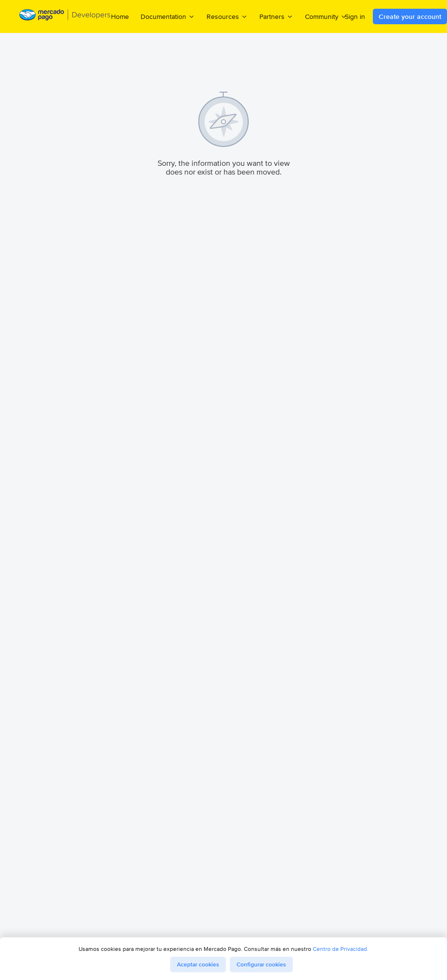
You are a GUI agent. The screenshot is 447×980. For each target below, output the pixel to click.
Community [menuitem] (326, 16)
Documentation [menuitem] (168, 16)
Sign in (355, 16)
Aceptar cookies (198, 964)
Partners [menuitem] (276, 16)
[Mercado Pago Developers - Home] (65, 17)
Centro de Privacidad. (341, 949)
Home (120, 16)
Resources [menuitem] (227, 16)
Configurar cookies (261, 964)
